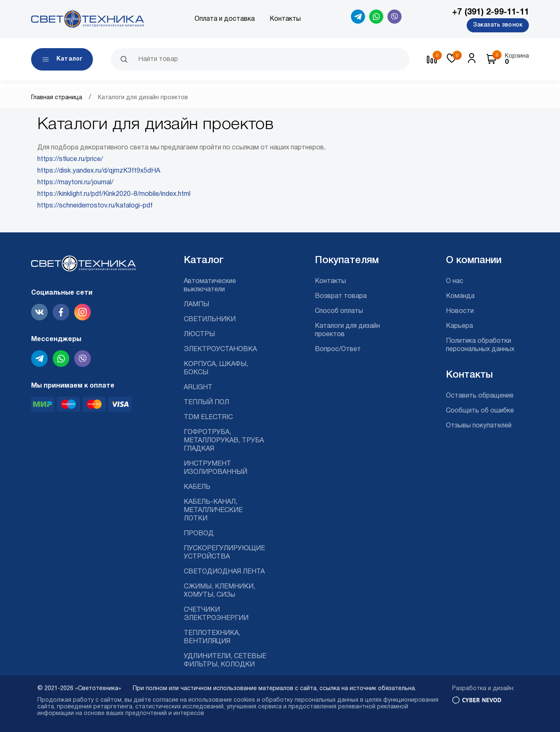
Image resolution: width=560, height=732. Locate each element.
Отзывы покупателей (479, 426)
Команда (460, 296)
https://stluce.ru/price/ (70, 159)
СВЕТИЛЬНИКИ (210, 320)
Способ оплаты (339, 311)
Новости (460, 311)
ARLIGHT (198, 388)
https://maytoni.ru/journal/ (75, 183)
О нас (455, 281)
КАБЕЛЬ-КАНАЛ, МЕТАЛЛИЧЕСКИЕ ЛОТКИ (213, 510)
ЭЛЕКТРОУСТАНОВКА (220, 349)
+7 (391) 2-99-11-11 (491, 12)
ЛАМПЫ (196, 305)
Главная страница (57, 98)
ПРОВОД (199, 534)
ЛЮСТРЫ (199, 334)
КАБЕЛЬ (197, 487)
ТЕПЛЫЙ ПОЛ (206, 403)
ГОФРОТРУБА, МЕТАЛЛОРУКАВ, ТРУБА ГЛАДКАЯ (224, 441)
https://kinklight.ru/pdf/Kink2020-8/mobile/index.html (114, 194)
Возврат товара (341, 296)
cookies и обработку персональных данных (296, 700)
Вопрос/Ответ (338, 349)
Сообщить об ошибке (480, 411)
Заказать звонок (498, 25)
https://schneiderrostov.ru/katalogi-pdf (95, 206)
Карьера (459, 326)
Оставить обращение (480, 396)
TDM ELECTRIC (208, 417)
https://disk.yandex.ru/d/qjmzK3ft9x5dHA (99, 171)
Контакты (285, 19)
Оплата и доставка (225, 19)
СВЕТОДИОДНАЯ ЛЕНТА (224, 572)
